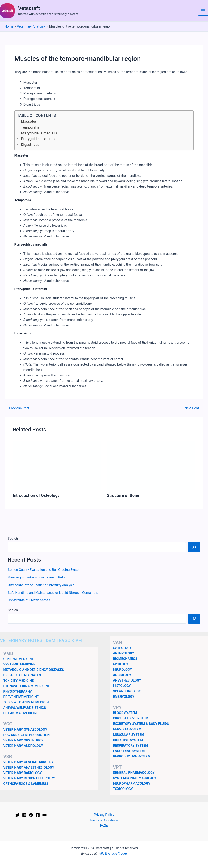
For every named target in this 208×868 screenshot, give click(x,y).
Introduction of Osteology (36, 495)
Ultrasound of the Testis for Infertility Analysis (41, 585)
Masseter (29, 121)
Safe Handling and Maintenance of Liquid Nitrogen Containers (53, 593)
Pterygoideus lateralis (39, 139)
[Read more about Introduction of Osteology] (57, 465)
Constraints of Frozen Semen (29, 600)
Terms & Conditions (104, 820)
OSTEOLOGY (122, 648)
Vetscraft (29, 8)
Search (13, 539)
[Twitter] (17, 815)
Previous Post (17, 408)
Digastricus (30, 145)
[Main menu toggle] (203, 11)
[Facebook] (38, 815)
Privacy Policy (104, 815)
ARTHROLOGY (124, 653)
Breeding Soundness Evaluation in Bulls (37, 577)
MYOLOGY (121, 664)
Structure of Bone (123, 495)
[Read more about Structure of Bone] (151, 465)
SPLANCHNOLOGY (127, 691)
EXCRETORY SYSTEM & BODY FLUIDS (141, 724)
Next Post (194, 408)
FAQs (104, 826)
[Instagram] (24, 815)
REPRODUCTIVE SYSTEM (132, 756)
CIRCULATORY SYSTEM (131, 718)
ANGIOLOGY (122, 675)
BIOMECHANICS (125, 659)
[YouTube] (44, 815)
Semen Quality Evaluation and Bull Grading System (45, 570)
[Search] (194, 547)
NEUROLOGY (122, 670)
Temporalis (30, 127)
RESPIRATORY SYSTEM (131, 746)
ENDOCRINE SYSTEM (129, 751)
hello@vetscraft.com (112, 854)
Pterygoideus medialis (39, 133)
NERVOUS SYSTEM (127, 729)
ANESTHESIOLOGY (127, 680)
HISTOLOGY (122, 686)
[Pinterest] (31, 815)
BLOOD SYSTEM (125, 713)
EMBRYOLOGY (124, 697)
